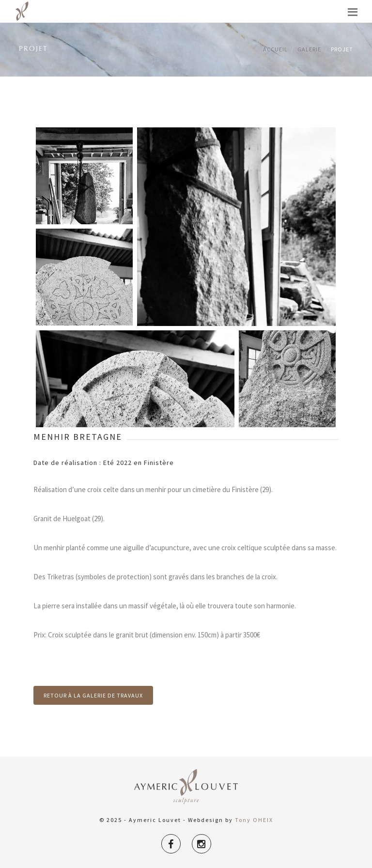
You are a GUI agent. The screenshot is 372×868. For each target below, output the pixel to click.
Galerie (309, 49)
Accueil (275, 49)
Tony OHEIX (254, 820)
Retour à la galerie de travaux (93, 695)
